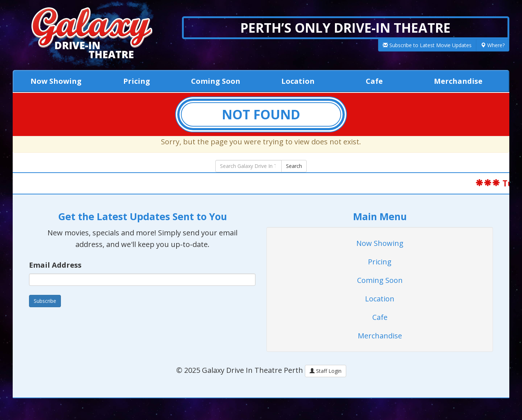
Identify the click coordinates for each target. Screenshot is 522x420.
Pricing (137, 81)
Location (298, 81)
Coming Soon (216, 81)
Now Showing (56, 81)
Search (294, 166)
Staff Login (326, 371)
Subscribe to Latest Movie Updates (427, 45)
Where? (493, 45)
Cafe (374, 81)
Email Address (55, 265)
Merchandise (458, 81)
